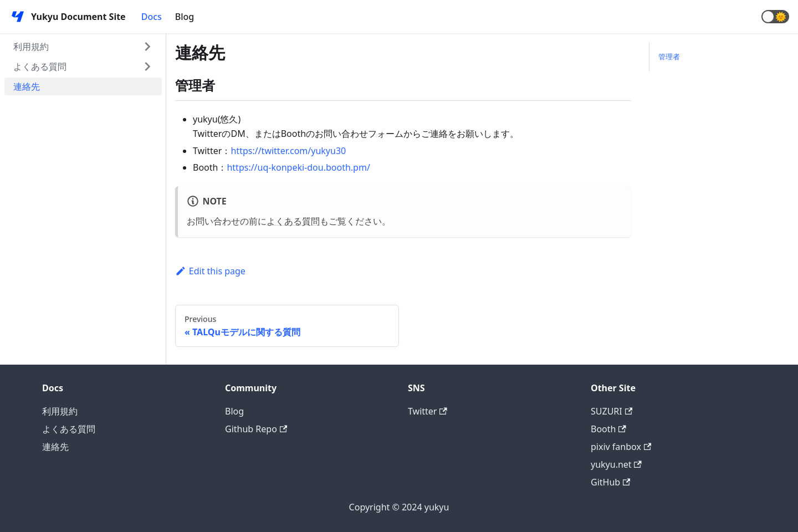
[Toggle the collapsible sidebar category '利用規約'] (147, 47)
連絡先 (27, 86)
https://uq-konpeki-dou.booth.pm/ (298, 167)
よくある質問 (40, 66)
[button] (775, 17)
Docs (152, 17)
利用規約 (31, 47)
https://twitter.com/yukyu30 (288, 151)
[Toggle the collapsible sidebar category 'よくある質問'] (147, 66)
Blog (185, 17)
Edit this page (210, 271)
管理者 (669, 57)
